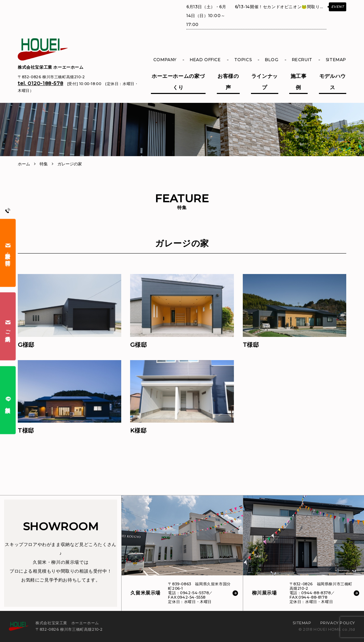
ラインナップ (265, 82)
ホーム (24, 164)
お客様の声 (228, 82)
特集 (44, 164)
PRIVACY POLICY (338, 623)
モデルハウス (333, 82)
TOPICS (243, 60)
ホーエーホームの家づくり (178, 82)
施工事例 (299, 82)
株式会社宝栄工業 (51, 67)
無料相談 (8, 400)
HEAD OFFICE (205, 60)
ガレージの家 (70, 164)
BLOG (272, 60)
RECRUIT (302, 60)
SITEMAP (336, 60)
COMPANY (165, 60)
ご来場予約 (8, 326)
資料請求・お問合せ (8, 253)
